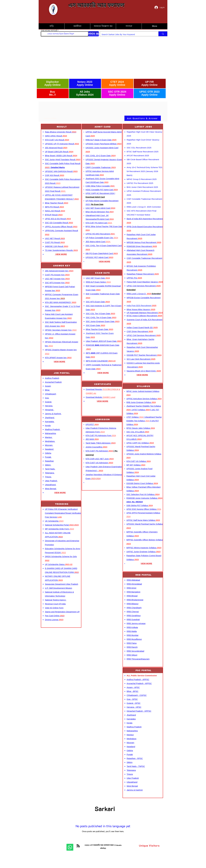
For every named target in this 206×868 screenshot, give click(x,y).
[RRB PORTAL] (144, 575)
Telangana (50, 473)
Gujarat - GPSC (134, 703)
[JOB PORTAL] (62, 373)
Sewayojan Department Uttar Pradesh (62, 584)
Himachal (50, 410)
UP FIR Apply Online (149, 83)
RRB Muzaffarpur (134, 639)
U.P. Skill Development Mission (58, 588)
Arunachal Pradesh (53, 382)
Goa (47, 398)
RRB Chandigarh (134, 608)
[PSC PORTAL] (144, 670)
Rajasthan (49, 461)
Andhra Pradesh (52, 378)
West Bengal (51, 489)
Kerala (48, 425)
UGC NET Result (55, 238)
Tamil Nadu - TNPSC (136, 766)
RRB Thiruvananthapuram (138, 659)
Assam (48, 386)
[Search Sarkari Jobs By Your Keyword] (127, 34)
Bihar (47, 390)
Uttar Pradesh (51, 481)
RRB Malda (132, 631)
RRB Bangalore (133, 592)
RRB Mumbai (132, 635)
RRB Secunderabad (135, 651)
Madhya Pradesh (53, 429)
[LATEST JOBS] (144, 127)
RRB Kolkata (132, 627)
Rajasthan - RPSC (135, 758)
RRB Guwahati (133, 619)
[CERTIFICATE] (103, 384)
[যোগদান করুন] (94, 34)
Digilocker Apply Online (52, 83)
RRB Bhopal (132, 596)
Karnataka (50, 422)
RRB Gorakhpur (134, 616)
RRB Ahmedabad (134, 584)
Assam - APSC (133, 687)
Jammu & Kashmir (53, 414)
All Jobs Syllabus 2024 (85, 93)
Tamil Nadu (50, 469)
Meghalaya (50, 441)
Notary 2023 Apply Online (85, 83)
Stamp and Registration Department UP (62, 612)
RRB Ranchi (132, 647)
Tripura (48, 477)
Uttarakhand (51, 485)
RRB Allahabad (133, 580)
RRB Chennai (133, 612)
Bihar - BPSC (132, 691)
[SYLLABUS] (144, 386)
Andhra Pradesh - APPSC (138, 679)
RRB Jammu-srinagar (136, 623)
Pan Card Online (55, 616)
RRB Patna (132, 643)
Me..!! (52, 95)
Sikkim (48, 465)
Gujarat (48, 402)
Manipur (49, 437)
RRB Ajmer (132, 588)
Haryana (49, 406)
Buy (53, 92)
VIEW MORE (60, 362)
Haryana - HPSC (134, 707)
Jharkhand (50, 418)
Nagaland (49, 449)
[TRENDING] (62, 504)
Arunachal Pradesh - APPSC (139, 683)
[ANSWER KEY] (62, 266)
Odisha (48, 453)
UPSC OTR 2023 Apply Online (149, 93)
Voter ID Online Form (54, 608)
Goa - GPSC (132, 699)
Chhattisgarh (51, 394)
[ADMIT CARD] (103, 127)
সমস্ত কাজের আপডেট (49, 31)
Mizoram (49, 445)
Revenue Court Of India (55, 604)
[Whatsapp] (70, 847)
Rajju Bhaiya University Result (61, 132)
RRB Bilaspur (133, 604)
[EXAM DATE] (103, 273)
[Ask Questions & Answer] (143, 118)
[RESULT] (62, 127)
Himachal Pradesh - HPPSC (139, 711)
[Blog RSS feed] (78, 846)
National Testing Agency (56, 600)
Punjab (48, 457)
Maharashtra (50, 433)
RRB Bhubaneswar (135, 600)
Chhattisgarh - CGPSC (137, 695)
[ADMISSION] (103, 419)
